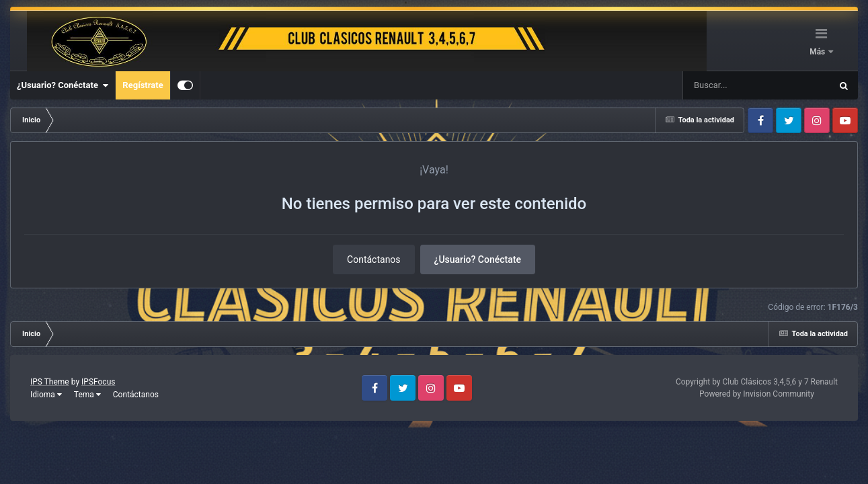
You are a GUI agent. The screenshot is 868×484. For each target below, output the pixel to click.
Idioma (46, 395)
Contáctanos (374, 259)
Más (818, 52)
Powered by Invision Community (757, 394)
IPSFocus (98, 382)
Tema (87, 395)
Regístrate (143, 85)
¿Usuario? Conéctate (63, 85)
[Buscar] (717, 85)
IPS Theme (50, 382)
